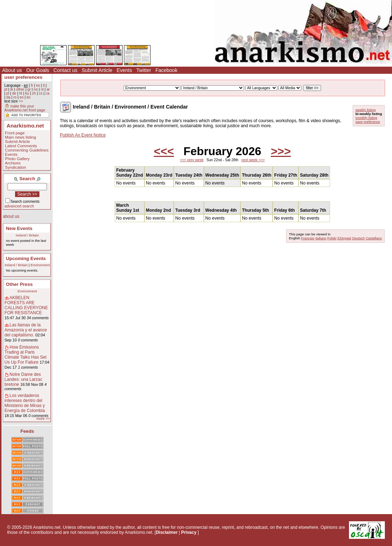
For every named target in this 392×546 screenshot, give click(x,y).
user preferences (23, 77)
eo (22, 97)
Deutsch (358, 238)
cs (40, 93)
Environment (40, 265)
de (14, 93)
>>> (281, 151)
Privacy (189, 532)
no (36, 89)
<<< (164, 151)
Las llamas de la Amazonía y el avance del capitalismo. (26, 330)
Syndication (16, 167)
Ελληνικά (344, 238)
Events (125, 70)
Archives (13, 163)
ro (15, 97)
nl (42, 89)
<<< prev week (192, 160)
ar (48, 89)
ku (27, 93)
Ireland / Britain (27, 235)
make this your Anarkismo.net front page (25, 108)
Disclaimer (167, 532)
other (20, 89)
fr (32, 85)
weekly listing (366, 110)
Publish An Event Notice (83, 135)
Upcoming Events (26, 258)
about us (11, 216)
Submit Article (97, 70)
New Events (19, 228)
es (38, 85)
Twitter (144, 70)
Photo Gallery (17, 159)
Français (308, 238)
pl (8, 93)
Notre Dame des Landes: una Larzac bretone (23, 379)
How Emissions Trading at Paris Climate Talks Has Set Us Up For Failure (26, 355)
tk (12, 89)
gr (29, 89)
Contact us (65, 70)
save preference (368, 122)
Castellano (374, 238)
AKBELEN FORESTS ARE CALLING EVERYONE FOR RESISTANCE (26, 305)
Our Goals (38, 70)
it (44, 85)
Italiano (321, 238)
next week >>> (253, 160)
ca (47, 93)
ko (28, 97)
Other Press (20, 284)
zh (34, 93)
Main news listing (21, 137)
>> (21, 101)
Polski (332, 238)
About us (12, 70)
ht (21, 93)
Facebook (166, 70)
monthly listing (366, 118)
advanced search (19, 206)
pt (6, 89)
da (8, 97)
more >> (43, 419)
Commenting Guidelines (27, 150)
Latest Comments (21, 146)
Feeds (27, 431)
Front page (15, 133)
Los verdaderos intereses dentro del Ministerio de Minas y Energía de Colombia (25, 403)
